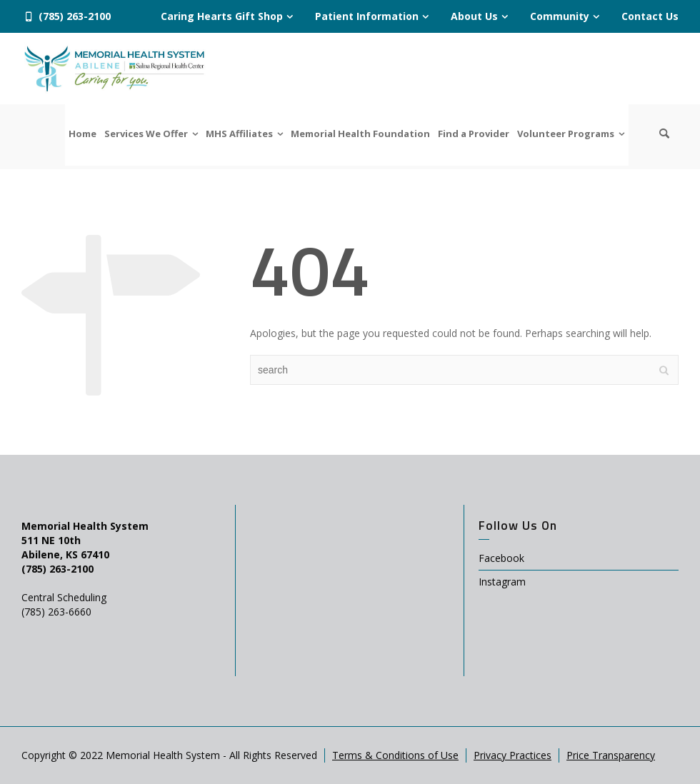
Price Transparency (611, 755)
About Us (474, 16)
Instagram (502, 582)
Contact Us (650, 16)
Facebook (501, 558)
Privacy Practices (512, 755)
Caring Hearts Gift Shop (222, 16)
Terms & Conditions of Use (395, 755)
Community (560, 16)
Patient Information (367, 16)
